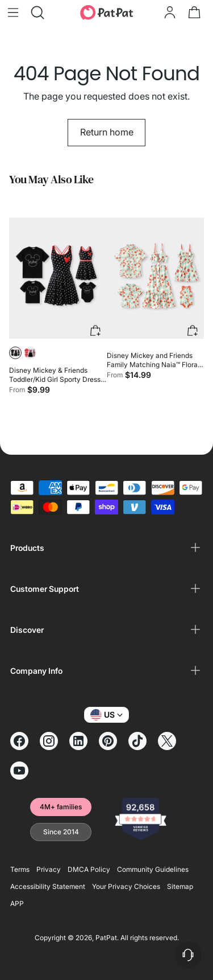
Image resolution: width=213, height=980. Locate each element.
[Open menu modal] (13, 12)
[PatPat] (107, 13)
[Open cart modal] (194, 12)
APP (17, 903)
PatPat (106, 938)
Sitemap (180, 886)
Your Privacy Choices (126, 886)
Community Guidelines (153, 869)
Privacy (49, 869)
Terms (20, 869)
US (106, 715)
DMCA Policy (89, 869)
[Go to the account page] (170, 12)
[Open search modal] (37, 12)
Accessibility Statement (48, 886)
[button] (15, 353)
